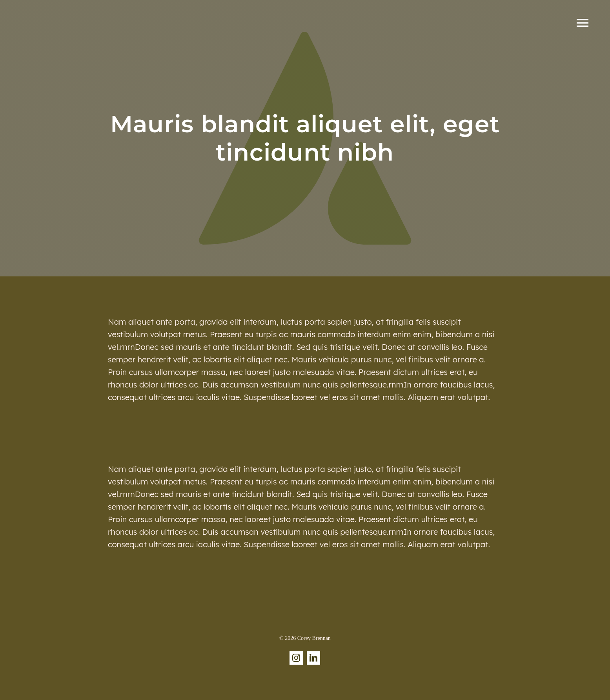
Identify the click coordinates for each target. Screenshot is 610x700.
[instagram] (296, 658)
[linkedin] (313, 658)
